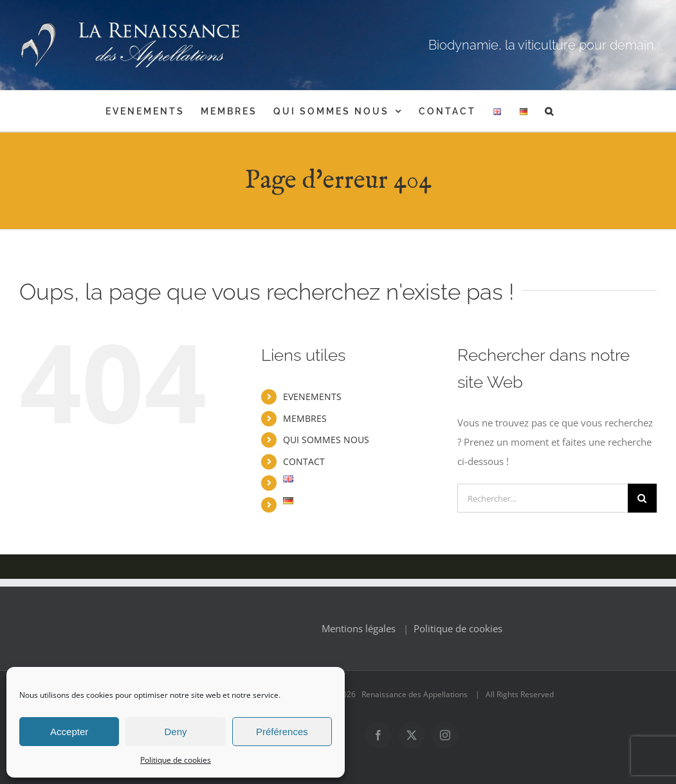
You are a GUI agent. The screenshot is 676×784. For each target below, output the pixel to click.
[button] (550, 111)
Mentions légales (359, 628)
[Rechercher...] (543, 498)
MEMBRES (305, 418)
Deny (175, 732)
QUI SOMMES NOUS (326, 440)
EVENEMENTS (312, 397)
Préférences (282, 732)
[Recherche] (642, 498)
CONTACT (304, 461)
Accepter (69, 732)
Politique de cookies (176, 760)
